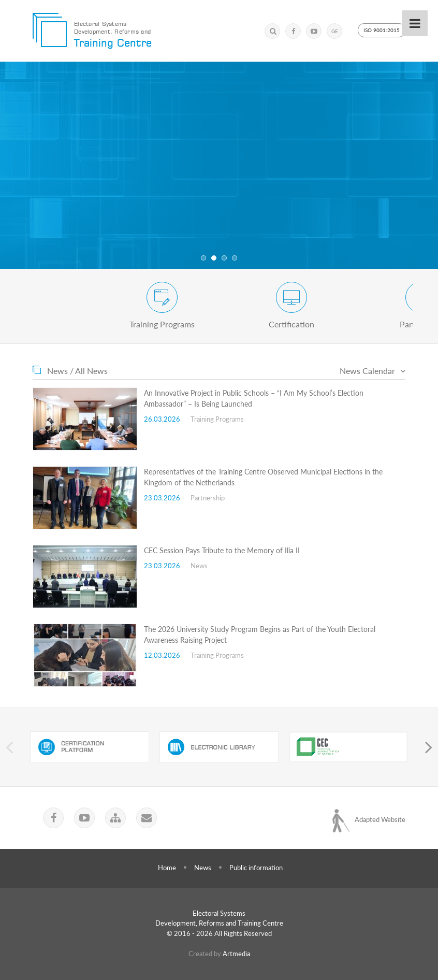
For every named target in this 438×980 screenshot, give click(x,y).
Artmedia (236, 954)
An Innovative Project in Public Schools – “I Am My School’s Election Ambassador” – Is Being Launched (254, 398)
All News (91, 371)
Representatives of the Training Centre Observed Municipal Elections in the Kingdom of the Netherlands (263, 477)
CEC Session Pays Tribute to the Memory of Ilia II (222, 550)
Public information (256, 868)
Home (167, 868)
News (203, 868)
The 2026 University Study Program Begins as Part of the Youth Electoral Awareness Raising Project (260, 635)
